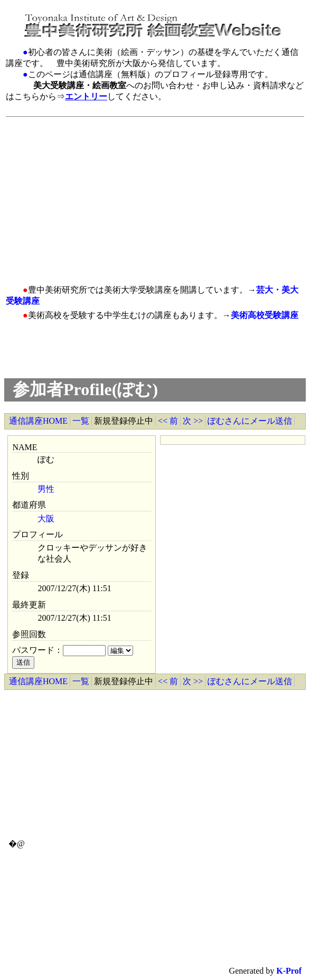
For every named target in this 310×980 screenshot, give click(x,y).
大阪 (46, 519)
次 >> (193, 421)
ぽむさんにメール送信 (250, 421)
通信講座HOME (38, 421)
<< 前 (168, 421)
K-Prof (289, 971)
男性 (46, 489)
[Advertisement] (148, 195)
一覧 (81, 421)
